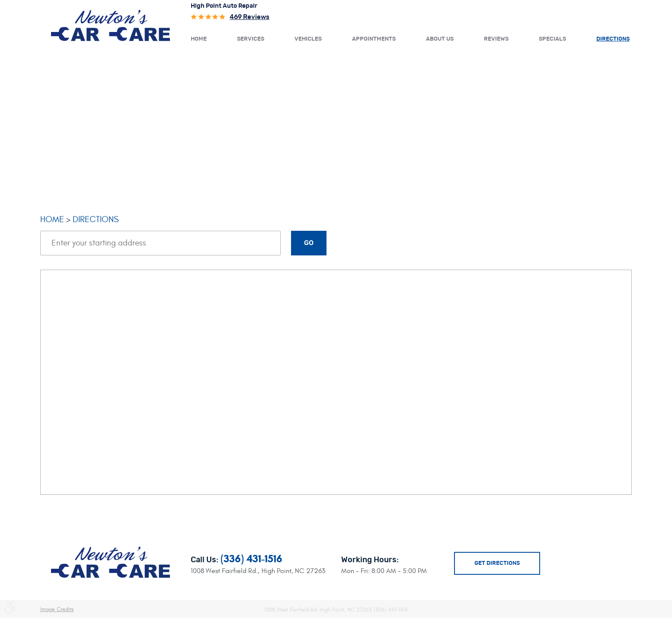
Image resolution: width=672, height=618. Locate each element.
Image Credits (57, 609)
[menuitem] (199, 38)
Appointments (374, 39)
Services (251, 39)
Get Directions (497, 563)
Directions (613, 39)
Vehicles (308, 39)
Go (309, 243)
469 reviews (250, 17)
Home (199, 39)
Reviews (496, 39)
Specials (552, 39)
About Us (440, 39)
